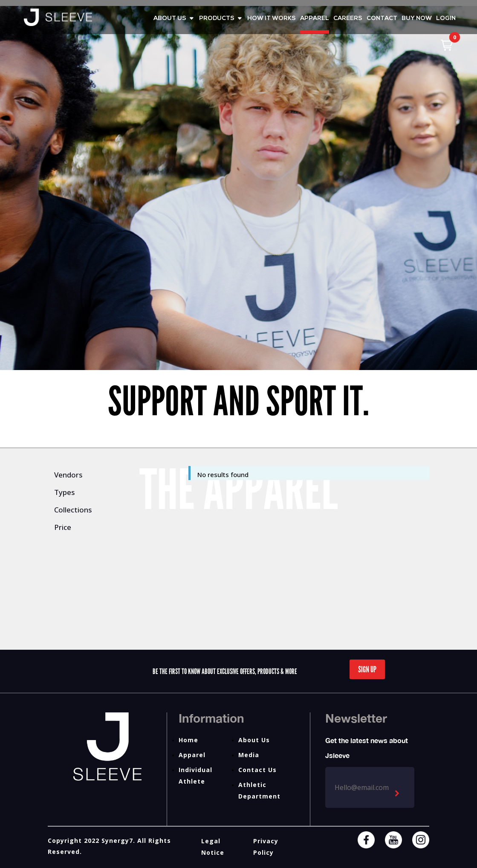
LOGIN (446, 19)
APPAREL (315, 19)
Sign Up (367, 669)
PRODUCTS (217, 19)
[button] (447, 45)
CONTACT (382, 19)
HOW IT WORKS (272, 19)
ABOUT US (170, 19)
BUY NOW (417, 19)
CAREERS (348, 19)
